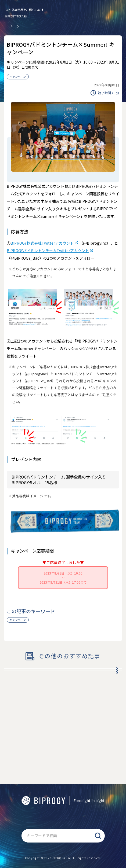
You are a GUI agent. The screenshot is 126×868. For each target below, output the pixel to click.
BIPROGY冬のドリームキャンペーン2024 (49, 691)
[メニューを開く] (117, 12)
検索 (98, 823)
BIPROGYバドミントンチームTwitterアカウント (48, 251)
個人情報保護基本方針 (87, 785)
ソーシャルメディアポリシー (87, 796)
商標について (48, 775)
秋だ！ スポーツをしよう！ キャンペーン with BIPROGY (54, 710)
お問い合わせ (63, 840)
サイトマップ (63, 806)
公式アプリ (24, 775)
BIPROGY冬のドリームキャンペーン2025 (49, 675)
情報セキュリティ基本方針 (38, 796)
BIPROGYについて (97, 775)
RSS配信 (71, 775)
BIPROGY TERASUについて (43, 785)
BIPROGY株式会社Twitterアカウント (42, 243)
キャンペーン (18, 77)
